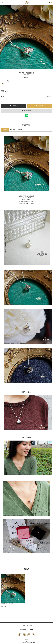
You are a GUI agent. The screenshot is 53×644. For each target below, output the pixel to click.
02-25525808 (27, 639)
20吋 (6, 92)
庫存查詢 (49, 97)
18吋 (3, 92)
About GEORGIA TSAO (26, 626)
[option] (26, 37)
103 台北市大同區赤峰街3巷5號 (28, 643)
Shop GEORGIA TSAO (27, 629)
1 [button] (25, 68)
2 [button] (28, 68)
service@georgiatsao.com (28, 641)
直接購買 (39, 106)
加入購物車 (14, 106)
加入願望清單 (26, 111)
